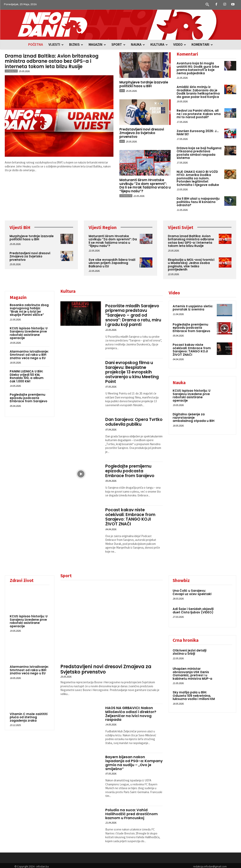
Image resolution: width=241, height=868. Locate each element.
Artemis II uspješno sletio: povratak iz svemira (193, 308)
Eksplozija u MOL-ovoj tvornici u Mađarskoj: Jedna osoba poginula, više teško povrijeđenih (191, 265)
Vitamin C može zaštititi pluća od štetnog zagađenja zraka (29, 715)
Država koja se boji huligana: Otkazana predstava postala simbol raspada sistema (199, 153)
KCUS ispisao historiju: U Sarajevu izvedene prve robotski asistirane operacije (29, 333)
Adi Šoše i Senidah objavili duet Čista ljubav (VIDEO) (193, 608)
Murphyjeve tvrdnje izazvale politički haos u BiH (144, 84)
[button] (207, 5)
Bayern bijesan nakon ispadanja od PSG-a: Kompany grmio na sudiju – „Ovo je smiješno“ (134, 761)
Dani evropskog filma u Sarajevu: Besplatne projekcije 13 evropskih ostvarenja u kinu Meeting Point (132, 371)
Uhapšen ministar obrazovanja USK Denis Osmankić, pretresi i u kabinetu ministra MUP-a (192, 671)
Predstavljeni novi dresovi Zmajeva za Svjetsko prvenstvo (142, 133)
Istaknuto (11, 71)
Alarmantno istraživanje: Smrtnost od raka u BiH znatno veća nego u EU (29, 355)
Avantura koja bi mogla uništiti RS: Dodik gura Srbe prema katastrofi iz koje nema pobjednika (198, 68)
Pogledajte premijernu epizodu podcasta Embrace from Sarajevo (29, 398)
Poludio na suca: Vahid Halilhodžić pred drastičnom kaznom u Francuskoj (132, 812)
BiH (122, 91)
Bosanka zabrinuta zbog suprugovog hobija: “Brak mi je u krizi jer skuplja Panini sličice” (29, 310)
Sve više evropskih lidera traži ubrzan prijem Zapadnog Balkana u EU (112, 263)
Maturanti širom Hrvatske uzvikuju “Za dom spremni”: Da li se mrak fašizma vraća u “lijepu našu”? (145, 186)
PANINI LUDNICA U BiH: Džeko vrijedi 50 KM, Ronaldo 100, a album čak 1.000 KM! (27, 376)
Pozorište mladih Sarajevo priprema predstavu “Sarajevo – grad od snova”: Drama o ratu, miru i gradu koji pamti (133, 315)
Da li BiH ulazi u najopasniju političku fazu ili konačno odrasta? (198, 202)
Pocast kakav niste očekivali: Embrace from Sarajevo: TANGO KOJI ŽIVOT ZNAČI (131, 515)
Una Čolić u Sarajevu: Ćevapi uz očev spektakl (192, 590)
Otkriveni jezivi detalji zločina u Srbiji (190, 650)
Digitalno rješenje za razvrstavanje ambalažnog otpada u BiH (194, 418)
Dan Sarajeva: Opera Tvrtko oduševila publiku (131, 420)
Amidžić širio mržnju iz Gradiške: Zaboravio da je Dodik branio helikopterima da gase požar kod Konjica (198, 92)
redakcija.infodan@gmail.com (210, 864)
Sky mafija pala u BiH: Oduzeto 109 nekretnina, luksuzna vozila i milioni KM (194, 693)
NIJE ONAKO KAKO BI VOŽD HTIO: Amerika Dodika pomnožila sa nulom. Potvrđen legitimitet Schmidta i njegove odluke (198, 178)
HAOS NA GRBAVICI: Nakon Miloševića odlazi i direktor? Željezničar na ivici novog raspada (131, 711)
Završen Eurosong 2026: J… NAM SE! (198, 133)
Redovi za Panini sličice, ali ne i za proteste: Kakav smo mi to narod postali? (199, 114)
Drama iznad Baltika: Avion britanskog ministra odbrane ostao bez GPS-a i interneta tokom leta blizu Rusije (52, 61)
